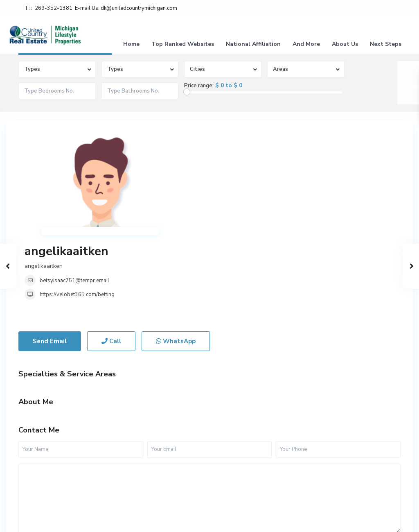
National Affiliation (253, 44)
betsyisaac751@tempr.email (228, 170)
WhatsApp (176, 259)
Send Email (50, 259)
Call (111, 259)
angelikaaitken (220, 141)
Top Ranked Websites (183, 44)
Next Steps (386, 44)
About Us (345, 44)
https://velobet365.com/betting (230, 184)
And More (306, 44)
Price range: (199, 86)
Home (131, 44)
